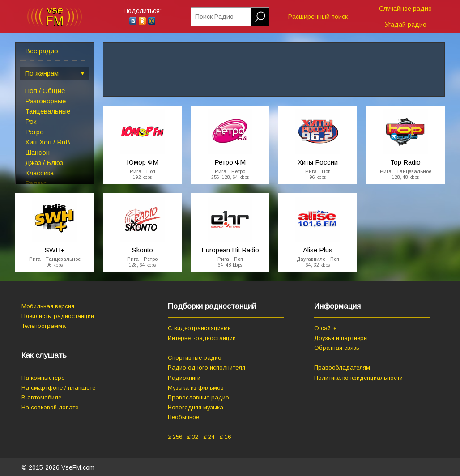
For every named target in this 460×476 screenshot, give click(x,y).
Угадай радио (406, 25)
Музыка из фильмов (196, 388)
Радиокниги (184, 378)
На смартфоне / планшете (58, 388)
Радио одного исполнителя (207, 368)
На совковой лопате (50, 407)
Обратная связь (337, 348)
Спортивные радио (195, 358)
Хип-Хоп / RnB (48, 142)
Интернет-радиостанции (202, 338)
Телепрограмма (44, 326)
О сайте (325, 328)
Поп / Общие (45, 91)
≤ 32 (193, 437)
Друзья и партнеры (341, 338)
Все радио (42, 51)
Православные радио (198, 397)
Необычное (183, 417)
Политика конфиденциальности (358, 378)
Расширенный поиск (318, 17)
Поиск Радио (214, 17)
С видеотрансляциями (199, 328)
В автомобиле (41, 397)
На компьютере (43, 378)
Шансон (37, 152)
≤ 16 (225, 437)
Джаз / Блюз (44, 163)
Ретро (34, 132)
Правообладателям (342, 368)
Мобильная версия (48, 306)
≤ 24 (209, 437)
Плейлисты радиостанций (58, 316)
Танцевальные (48, 111)
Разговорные (45, 101)
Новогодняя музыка (196, 407)
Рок (31, 121)
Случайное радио (405, 8)
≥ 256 (175, 437)
